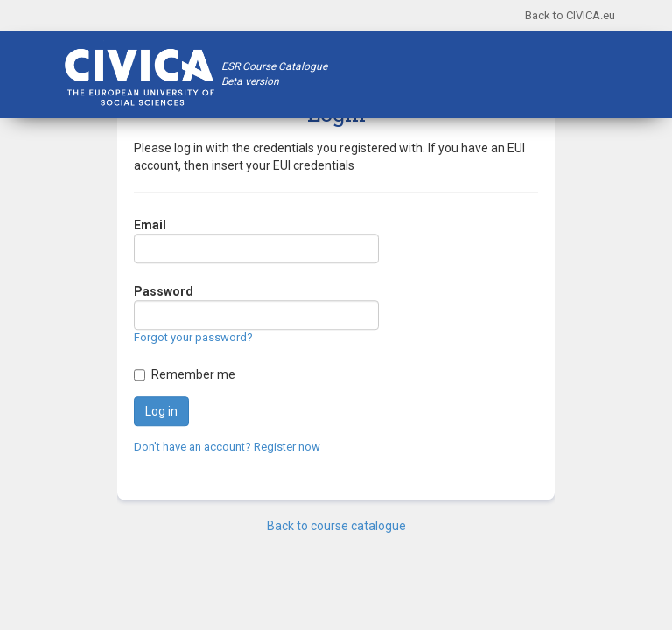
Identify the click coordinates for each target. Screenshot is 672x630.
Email (150, 226)
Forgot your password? (193, 338)
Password (164, 292)
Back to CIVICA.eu (570, 15)
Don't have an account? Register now (227, 447)
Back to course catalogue (336, 526)
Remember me (193, 374)
